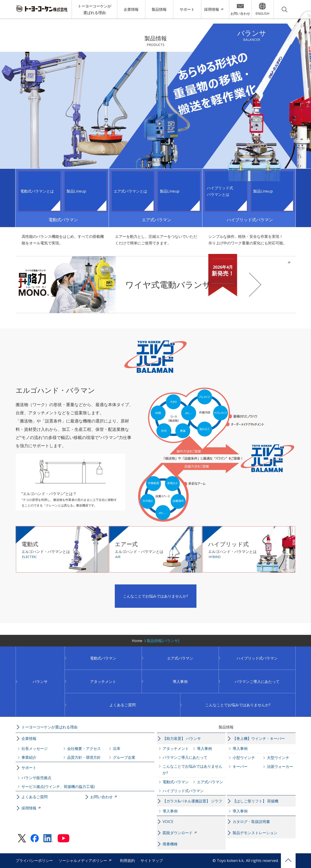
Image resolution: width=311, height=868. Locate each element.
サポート (187, 9)
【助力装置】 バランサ (182, 738)
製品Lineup (76, 191)
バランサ (40, 682)
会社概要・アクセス (84, 749)
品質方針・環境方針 (84, 757)
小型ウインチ (244, 758)
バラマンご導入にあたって (257, 682)
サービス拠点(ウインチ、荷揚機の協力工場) (58, 787)
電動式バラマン (103, 658)
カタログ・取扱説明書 (251, 822)
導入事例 (180, 682)
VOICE (168, 822)
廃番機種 (170, 844)
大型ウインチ (278, 758)
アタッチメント (103, 682)
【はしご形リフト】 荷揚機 (255, 801)
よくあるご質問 (122, 705)
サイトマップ (152, 861)
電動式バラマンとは (37, 191)
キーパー (240, 766)
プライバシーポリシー (34, 861)
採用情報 (212, 9)
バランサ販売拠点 (36, 778)
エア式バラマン (180, 658)
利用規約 (127, 861)
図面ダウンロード (178, 833)
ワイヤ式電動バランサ (181, 276)
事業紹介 (29, 757)
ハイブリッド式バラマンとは (220, 191)
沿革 (117, 749)
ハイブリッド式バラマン (257, 658)
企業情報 (131, 9)
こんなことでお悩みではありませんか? (155, 596)
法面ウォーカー (280, 766)
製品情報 (159, 9)
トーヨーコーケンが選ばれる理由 (94, 9)
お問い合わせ (240, 13)
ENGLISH (262, 13)
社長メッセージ (35, 749)
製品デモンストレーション (255, 833)
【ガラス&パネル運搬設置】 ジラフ (192, 801)
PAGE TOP (288, 861)
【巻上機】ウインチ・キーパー (259, 738)
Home (137, 641)
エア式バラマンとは (130, 191)
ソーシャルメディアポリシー (83, 861)
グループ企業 (124, 757)
